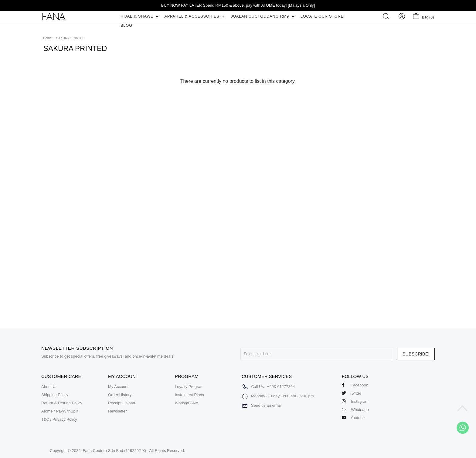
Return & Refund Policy (62, 403)
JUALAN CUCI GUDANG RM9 (263, 16)
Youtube (353, 418)
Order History (120, 395)
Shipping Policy (55, 395)
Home (48, 38)
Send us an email (266, 405)
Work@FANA (187, 403)
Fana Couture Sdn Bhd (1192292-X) (115, 451)
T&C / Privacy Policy (59, 419)
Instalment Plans (189, 395)
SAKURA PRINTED (70, 38)
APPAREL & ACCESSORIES (194, 16)
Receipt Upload (122, 403)
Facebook (355, 385)
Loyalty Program (189, 387)
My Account (118, 387)
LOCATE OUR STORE (322, 16)
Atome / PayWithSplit (60, 411)
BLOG (126, 25)
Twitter (352, 393)
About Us (49, 387)
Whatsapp (355, 410)
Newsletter (117, 411)
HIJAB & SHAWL (139, 16)
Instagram (355, 401)
